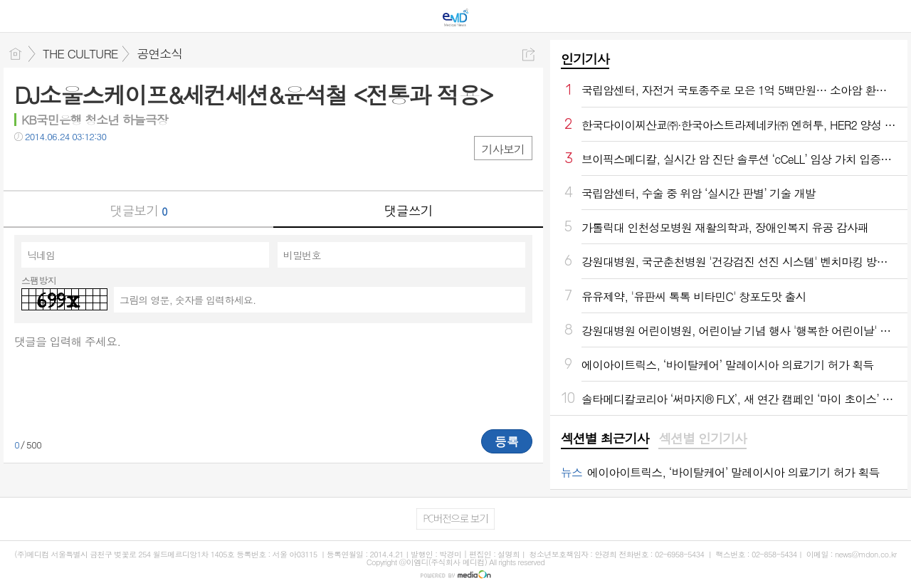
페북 (27, 166)
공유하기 (528, 54)
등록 (507, 441)
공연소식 (159, 53)
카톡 (84, 166)
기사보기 (503, 149)
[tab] (605, 439)
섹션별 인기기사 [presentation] (702, 439)
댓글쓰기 (409, 210)
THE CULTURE (80, 53)
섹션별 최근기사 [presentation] (605, 439)
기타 (112, 166)
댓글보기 (139, 210)
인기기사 (585, 59)
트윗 (55, 166)
